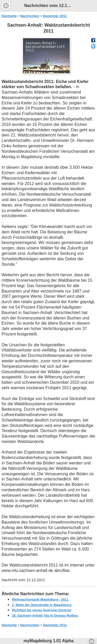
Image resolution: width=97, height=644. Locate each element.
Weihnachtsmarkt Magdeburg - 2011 (40, 599)
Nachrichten (30, 16)
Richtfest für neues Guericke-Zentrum (42, 610)
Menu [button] (6, 6)
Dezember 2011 (55, 16)
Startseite (9, 16)
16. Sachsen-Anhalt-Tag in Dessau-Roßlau (45, 615)
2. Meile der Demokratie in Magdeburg (42, 605)
